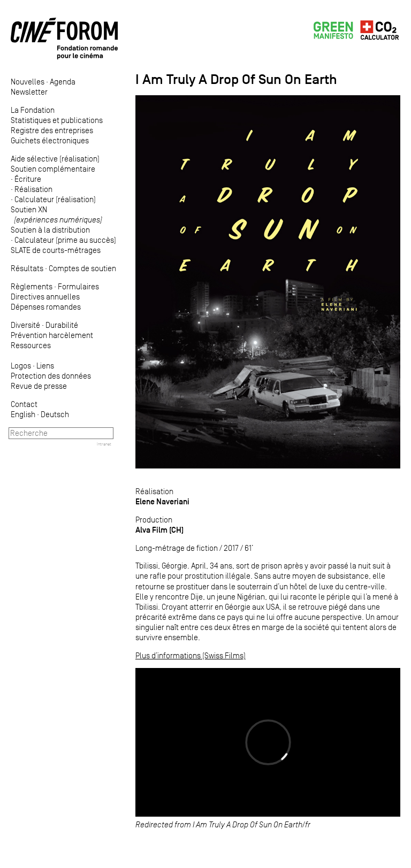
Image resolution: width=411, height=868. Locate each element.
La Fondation (33, 110)
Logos (21, 366)
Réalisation (33, 189)
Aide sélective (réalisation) (55, 159)
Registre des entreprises (52, 130)
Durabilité (62, 325)
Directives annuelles (45, 297)
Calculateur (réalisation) (55, 199)
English (23, 414)
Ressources (31, 345)
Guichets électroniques (50, 140)
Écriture (28, 179)
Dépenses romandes (46, 307)
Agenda (63, 82)
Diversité (25, 325)
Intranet (104, 444)
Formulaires (78, 286)
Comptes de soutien (82, 268)
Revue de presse (39, 386)
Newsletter (29, 92)
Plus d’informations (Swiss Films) (191, 655)
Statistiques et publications (57, 120)
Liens (45, 366)
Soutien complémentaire (53, 169)
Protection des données (51, 376)
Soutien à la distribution (50, 230)
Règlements (32, 286)
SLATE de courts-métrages (56, 250)
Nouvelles (28, 82)
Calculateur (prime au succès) (65, 240)
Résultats (27, 268)
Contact (24, 404)
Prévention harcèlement (52, 335)
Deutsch (55, 414)
